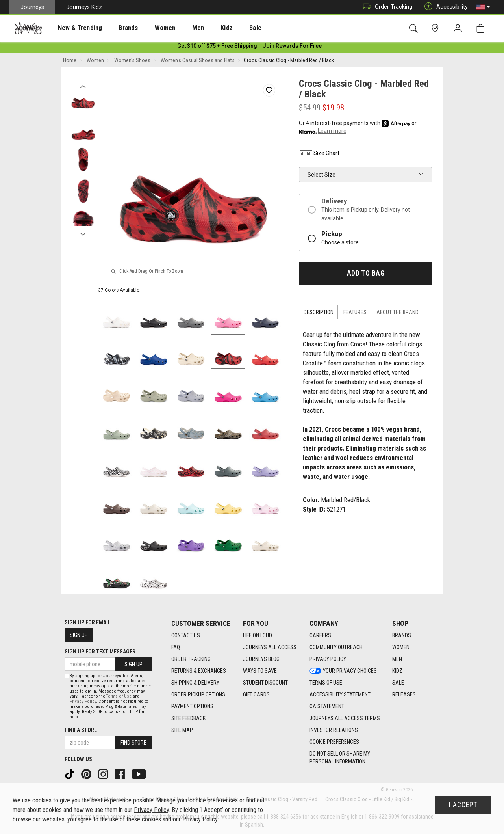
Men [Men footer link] (397, 659)
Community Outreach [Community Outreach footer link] (336, 647)
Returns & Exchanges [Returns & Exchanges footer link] (199, 671)
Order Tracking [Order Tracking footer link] (191, 659)
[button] (483, 7)
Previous (83, 86)
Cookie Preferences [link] (334, 742)
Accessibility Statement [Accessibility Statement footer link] (340, 694)
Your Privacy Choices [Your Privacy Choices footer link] (343, 671)
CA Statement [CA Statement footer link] (327, 706)
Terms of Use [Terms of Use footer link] (326, 683)
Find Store (133, 743)
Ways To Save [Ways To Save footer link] (260, 671)
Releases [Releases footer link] (404, 694)
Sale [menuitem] (228, 28)
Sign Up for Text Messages (100, 652)
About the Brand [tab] (397, 314)
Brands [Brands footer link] (402, 635)
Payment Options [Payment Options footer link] (192, 706)
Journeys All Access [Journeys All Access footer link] (270, 647)
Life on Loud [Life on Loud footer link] (258, 635)
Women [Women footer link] (401, 647)
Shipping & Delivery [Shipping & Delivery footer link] (195, 683)
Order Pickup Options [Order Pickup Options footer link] (198, 694)
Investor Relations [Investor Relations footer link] (334, 730)
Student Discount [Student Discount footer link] (265, 683)
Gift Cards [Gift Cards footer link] (256, 694)
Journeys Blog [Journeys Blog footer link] (261, 659)
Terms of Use (119, 696)
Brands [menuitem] (116, 28)
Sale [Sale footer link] (398, 683)
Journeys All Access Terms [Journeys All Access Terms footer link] (345, 718)
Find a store (81, 730)
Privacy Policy (83, 701)
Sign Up (79, 635)
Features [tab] (355, 314)
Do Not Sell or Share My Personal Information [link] (340, 758)
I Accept (463, 805)
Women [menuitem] (148, 28)
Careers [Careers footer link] (320, 635)
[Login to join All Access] (217, 47)
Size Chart (319, 155)
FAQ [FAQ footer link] (176, 647)
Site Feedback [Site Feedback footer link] (188, 718)
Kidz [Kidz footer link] (397, 671)
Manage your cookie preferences (197, 800)
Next (83, 234)
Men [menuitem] (177, 28)
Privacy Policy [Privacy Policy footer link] (328, 659)
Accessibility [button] (444, 7)
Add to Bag (366, 275)
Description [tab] (319, 314)
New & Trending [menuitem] (72, 28)
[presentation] (73, 28)
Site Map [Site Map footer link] (182, 730)
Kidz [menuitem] (203, 28)
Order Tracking (386, 7)
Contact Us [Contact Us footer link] (186, 635)
